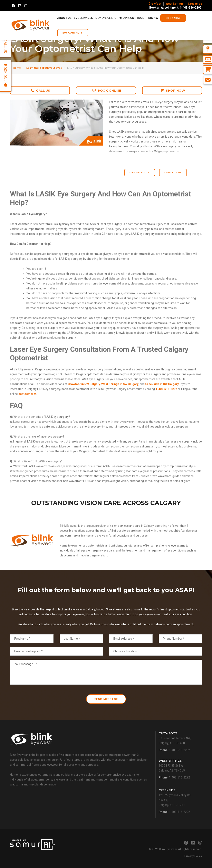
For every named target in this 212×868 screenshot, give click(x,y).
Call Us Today (140, 173)
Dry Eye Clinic (106, 18)
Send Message (106, 698)
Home (17, 68)
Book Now (173, 18)
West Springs (175, 4)
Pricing (152, 18)
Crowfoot (155, 4)
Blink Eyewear (168, 848)
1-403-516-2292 (179, 764)
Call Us (41, 90)
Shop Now (173, 90)
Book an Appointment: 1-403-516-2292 (175, 8)
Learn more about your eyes (44, 68)
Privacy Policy (193, 855)
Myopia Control (131, 18)
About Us (64, 18)
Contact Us (173, 173)
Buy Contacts (73, 33)
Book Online (107, 90)
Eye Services (83, 18)
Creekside (195, 4)
